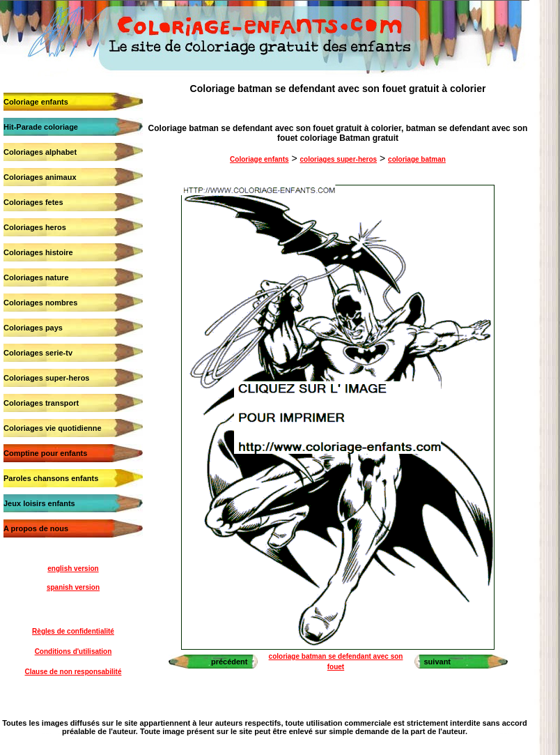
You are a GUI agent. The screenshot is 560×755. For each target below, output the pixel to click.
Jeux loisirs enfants (39, 503)
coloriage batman (417, 159)
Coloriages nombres (40, 303)
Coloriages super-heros (46, 378)
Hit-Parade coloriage (41, 127)
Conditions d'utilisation (73, 651)
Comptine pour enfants (45, 453)
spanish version (73, 587)
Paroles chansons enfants (51, 478)
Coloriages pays (33, 328)
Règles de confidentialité (73, 631)
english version (73, 569)
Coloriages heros (35, 227)
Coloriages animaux (40, 177)
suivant (438, 662)
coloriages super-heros (339, 159)
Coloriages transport (41, 403)
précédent (230, 662)
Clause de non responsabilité (73, 672)
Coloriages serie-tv (38, 353)
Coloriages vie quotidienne (53, 428)
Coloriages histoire (38, 252)
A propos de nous (36, 528)
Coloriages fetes (33, 202)
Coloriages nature (36, 277)
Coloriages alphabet (40, 152)
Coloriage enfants (36, 102)
